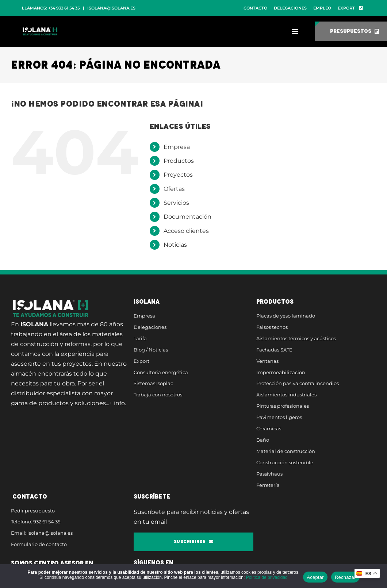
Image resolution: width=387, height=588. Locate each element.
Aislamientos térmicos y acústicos (296, 338)
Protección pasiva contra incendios (298, 383)
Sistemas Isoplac (153, 383)
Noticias (175, 245)
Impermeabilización (281, 372)
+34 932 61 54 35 (64, 8)
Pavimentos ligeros (279, 417)
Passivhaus (269, 474)
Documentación (187, 217)
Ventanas (267, 361)
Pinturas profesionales (283, 406)
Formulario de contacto (39, 544)
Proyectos (178, 175)
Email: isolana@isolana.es (42, 533)
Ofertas (174, 189)
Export (141, 361)
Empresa (177, 147)
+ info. (118, 403)
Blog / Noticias (151, 350)
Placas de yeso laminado (286, 316)
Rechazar (345, 577)
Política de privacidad (267, 577)
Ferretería (268, 485)
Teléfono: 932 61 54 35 (36, 522)
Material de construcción (286, 451)
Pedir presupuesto (33, 511)
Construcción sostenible (285, 462)
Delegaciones (150, 327)
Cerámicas (269, 428)
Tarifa (140, 338)
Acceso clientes (186, 231)
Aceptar (315, 577)
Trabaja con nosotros (158, 395)
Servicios (176, 203)
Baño (263, 440)
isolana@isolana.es (111, 8)
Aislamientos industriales (286, 395)
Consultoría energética (161, 372)
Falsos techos (272, 327)
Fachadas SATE (274, 350)
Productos (179, 161)
